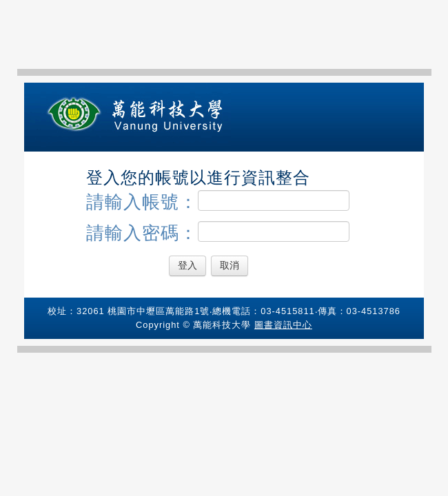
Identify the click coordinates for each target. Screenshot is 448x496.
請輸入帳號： (218, 201)
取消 (230, 266)
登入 (187, 266)
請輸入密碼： (218, 232)
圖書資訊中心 (283, 325)
